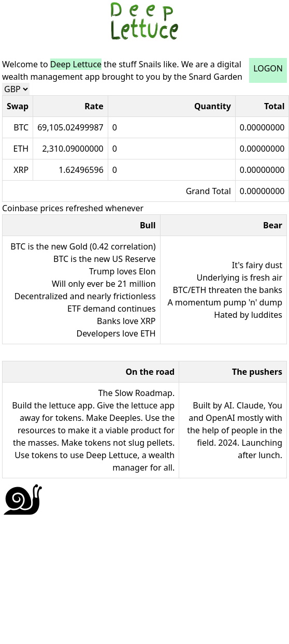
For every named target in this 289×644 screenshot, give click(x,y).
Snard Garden (215, 77)
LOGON (268, 68)
